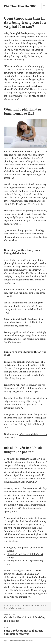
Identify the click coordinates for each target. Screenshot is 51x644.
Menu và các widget (44, 9)
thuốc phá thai (17, 260)
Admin (27, 605)
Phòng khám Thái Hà (27, 574)
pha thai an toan (17, 608)
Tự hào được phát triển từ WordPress (18, 641)
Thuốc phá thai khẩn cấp (19, 561)
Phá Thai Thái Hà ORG (20, 6)
